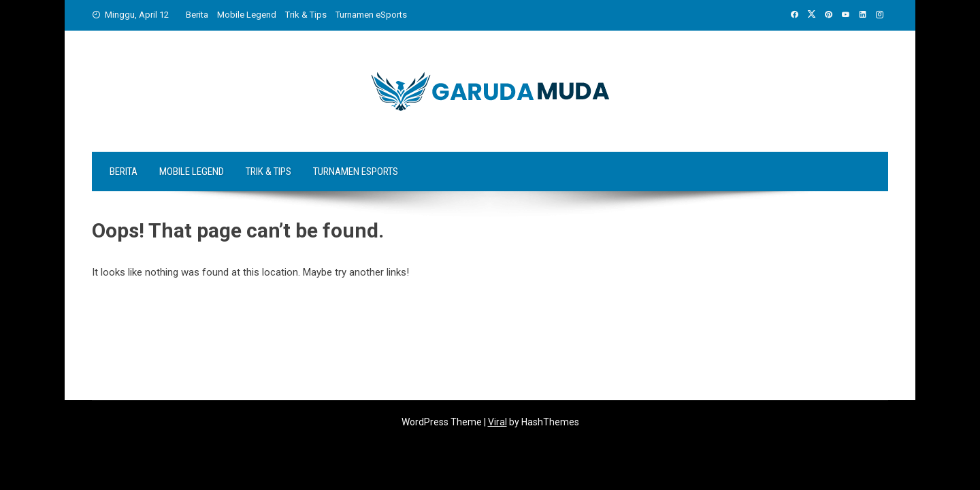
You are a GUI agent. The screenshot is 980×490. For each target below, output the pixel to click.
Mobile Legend (247, 15)
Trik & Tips (306, 15)
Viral (497, 422)
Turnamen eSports (371, 15)
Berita (197, 15)
